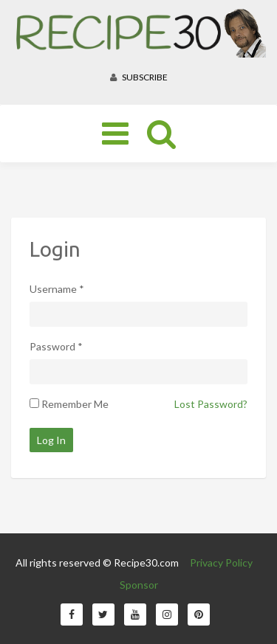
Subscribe (139, 77)
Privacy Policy (221, 562)
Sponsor (139, 585)
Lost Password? (211, 404)
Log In (51, 440)
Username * (57, 289)
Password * (56, 346)
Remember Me (75, 404)
